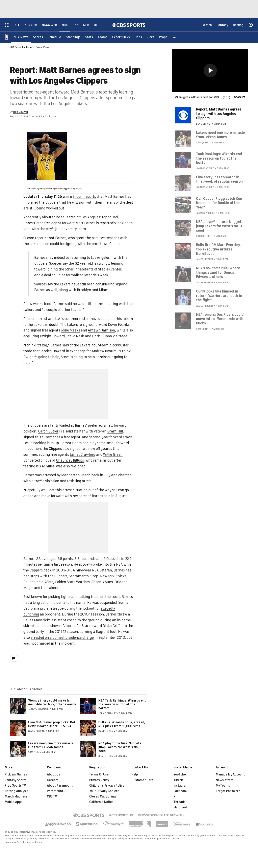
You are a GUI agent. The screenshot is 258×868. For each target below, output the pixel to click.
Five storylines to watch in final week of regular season (219, 179)
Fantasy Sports (16, 780)
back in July (101, 475)
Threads (179, 802)
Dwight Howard (52, 336)
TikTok (178, 780)
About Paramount (60, 786)
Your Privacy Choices (104, 791)
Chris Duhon (102, 336)
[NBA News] (21, 37)
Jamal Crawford (83, 455)
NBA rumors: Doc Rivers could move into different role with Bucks (220, 319)
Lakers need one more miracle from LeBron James (221, 135)
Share (238, 97)
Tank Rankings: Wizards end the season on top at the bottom (219, 158)
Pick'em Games (16, 774)
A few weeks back (38, 304)
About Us (54, 774)
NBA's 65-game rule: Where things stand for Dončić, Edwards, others (218, 272)
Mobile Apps (14, 802)
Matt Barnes (85, 223)
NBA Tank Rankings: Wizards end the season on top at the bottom (122, 704)
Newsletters (225, 780)
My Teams (223, 786)
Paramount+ (56, 791)
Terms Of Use (99, 774)
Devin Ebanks (119, 325)
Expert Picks (42, 47)
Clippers (116, 244)
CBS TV (52, 796)
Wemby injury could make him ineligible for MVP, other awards (52, 702)
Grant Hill (115, 431)
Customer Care (142, 780)
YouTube (180, 774)
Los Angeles (91, 217)
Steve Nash (75, 336)
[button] (175, 37)
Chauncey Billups (70, 460)
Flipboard (180, 807)
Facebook (180, 791)
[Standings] (73, 37)
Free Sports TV (15, 786)
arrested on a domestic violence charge (62, 638)
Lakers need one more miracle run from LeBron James (51, 745)
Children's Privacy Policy (107, 786)
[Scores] (38, 37)
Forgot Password (228, 791)
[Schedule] (54, 37)
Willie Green (113, 455)
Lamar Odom (71, 443)
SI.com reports (84, 197)
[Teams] (103, 37)
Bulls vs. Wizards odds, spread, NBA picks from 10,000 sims (122, 724)
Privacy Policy (99, 780)
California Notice (101, 802)
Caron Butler (48, 431)
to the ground (89, 620)
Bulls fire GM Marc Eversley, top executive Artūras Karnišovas (218, 249)
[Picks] (150, 37)
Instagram (181, 786)
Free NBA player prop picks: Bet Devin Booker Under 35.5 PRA (52, 724)
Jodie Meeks (70, 330)
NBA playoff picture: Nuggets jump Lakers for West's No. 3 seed (120, 747)
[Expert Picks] (121, 37)
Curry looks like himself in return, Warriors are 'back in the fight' (219, 295)
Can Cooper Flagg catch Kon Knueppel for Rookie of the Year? (219, 203)
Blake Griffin (113, 626)
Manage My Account (230, 774)
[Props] (163, 37)
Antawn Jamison (101, 330)
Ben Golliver (21, 112)
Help (135, 774)
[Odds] (138, 37)
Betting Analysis (17, 791)
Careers (53, 780)
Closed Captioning (102, 796)
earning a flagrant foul (98, 632)
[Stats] (89, 37)
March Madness (16, 796)
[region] (210, 70)
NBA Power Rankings (21, 47)
